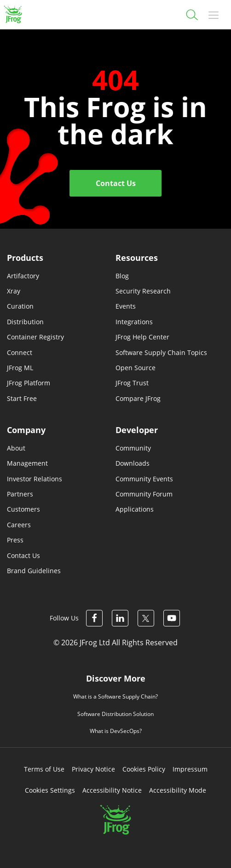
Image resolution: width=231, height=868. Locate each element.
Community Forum (144, 494)
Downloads (133, 463)
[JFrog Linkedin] (120, 618)
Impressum (190, 769)
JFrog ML (20, 368)
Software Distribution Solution (115, 714)
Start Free (22, 398)
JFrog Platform (29, 383)
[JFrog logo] (12, 14)
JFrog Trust (132, 383)
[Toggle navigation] (214, 15)
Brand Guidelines (34, 571)
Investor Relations (35, 479)
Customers (23, 509)
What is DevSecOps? (116, 731)
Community (133, 448)
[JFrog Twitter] (146, 618)
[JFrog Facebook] (94, 618)
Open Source (136, 368)
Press (15, 540)
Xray (14, 291)
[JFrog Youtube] (172, 618)
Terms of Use (44, 769)
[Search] (191, 14)
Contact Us (116, 183)
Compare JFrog (138, 398)
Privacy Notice (93, 769)
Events (126, 306)
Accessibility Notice (112, 790)
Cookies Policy (144, 769)
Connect (20, 352)
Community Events (144, 479)
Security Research (143, 291)
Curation (20, 306)
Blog (122, 276)
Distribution (25, 322)
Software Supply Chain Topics (161, 352)
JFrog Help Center (142, 337)
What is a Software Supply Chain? (115, 697)
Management (27, 463)
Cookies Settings (50, 790)
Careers (19, 525)
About (16, 448)
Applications (135, 509)
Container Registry (35, 337)
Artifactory (23, 276)
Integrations (134, 322)
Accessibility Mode (178, 790)
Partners (20, 494)
